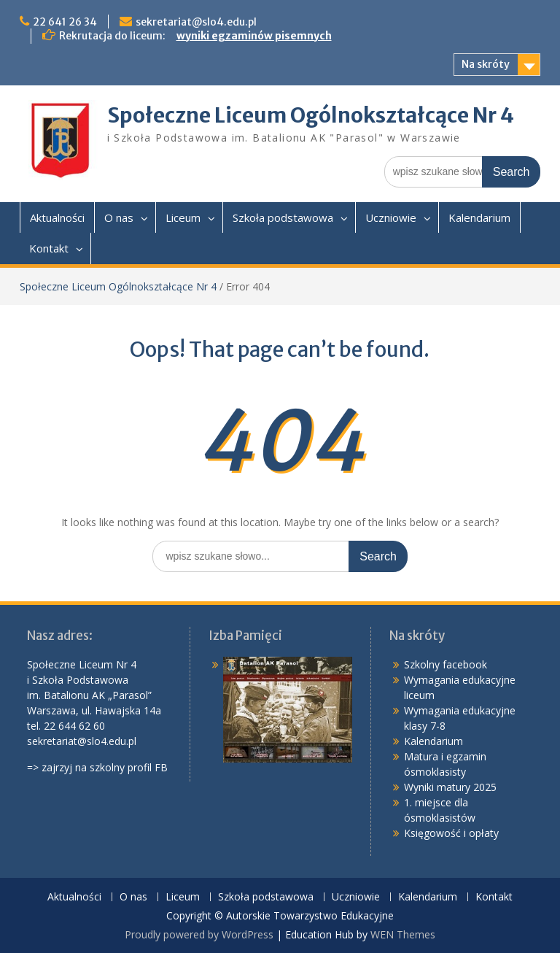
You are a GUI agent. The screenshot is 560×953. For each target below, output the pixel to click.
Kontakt (49, 248)
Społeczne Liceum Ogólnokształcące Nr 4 (311, 115)
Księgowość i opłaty (451, 833)
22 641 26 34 (65, 22)
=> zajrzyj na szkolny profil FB (97, 767)
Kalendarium (479, 217)
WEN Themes (403, 934)
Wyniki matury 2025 (450, 787)
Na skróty (486, 64)
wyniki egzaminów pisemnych (254, 36)
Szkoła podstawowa (283, 217)
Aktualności (57, 217)
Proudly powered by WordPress (199, 934)
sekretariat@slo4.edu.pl (196, 22)
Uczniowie (391, 217)
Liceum (183, 217)
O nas (119, 217)
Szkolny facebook (446, 664)
